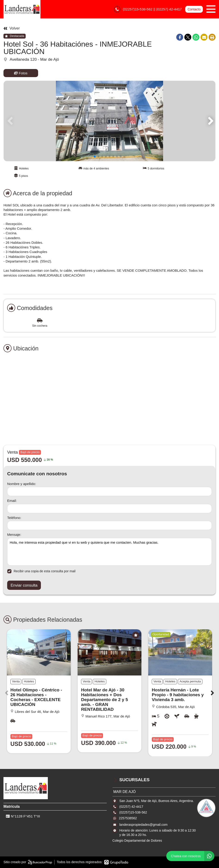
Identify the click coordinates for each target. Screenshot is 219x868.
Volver (12, 28)
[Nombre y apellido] (109, 491)
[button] (210, 121)
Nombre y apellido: (22, 484)
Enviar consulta (24, 585)
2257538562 (128, 818)
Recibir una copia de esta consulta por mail (41, 571)
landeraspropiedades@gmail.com (144, 825)
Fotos (21, 73)
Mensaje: (14, 535)
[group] (109, 121)
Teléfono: (14, 518)
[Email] (109, 509)
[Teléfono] (109, 525)
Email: (12, 501)
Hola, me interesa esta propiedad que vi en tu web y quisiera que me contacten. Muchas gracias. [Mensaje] (109, 552)
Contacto (194, 9)
